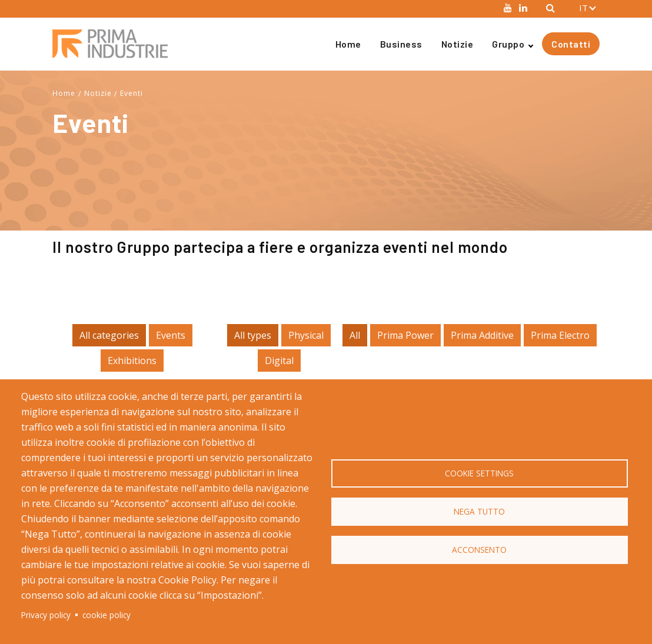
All (355, 335)
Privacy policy (46, 615)
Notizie (458, 44)
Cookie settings (479, 473)
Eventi (132, 93)
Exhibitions (132, 361)
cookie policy (107, 615)
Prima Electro (560, 335)
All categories (109, 335)
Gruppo (508, 44)
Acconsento (479, 550)
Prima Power (405, 335)
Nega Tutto (479, 511)
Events (171, 335)
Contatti (571, 44)
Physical (306, 335)
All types (253, 335)
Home (348, 44)
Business (401, 44)
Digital (279, 361)
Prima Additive (482, 335)
